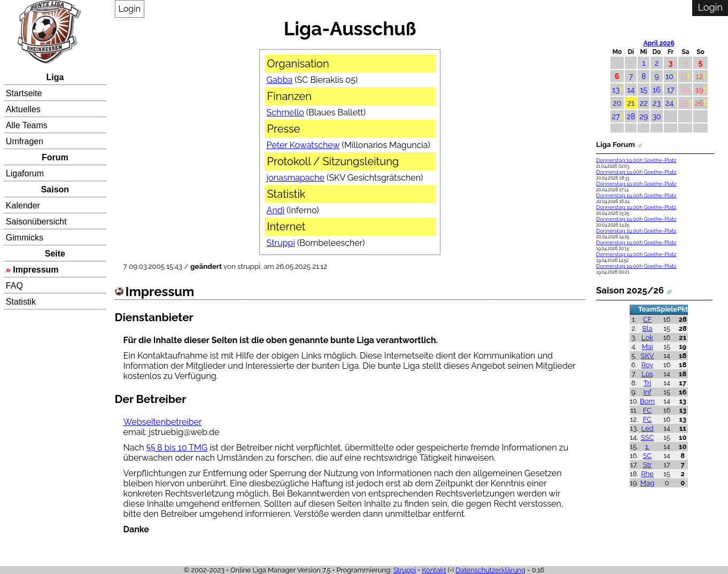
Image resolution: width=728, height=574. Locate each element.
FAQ (14, 286)
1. (647, 447)
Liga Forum (615, 144)
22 (644, 103)
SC (648, 456)
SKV (648, 356)
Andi (276, 210)
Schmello (285, 113)
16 (657, 90)
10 (669, 76)
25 (684, 103)
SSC (648, 437)
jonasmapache (296, 178)
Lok (647, 338)
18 (686, 90)
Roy (648, 365)
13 (616, 90)
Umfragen (25, 141)
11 (684, 76)
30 (657, 116)
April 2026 (659, 43)
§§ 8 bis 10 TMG (177, 448)
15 (644, 90)
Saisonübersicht (36, 222)
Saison (55, 189)
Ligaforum (25, 173)
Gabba (280, 80)
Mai (647, 347)
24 (669, 103)
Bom (647, 401)
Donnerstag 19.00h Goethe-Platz (636, 160)
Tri (647, 383)
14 (631, 90)
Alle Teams (27, 125)
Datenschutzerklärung (490, 570)
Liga (55, 77)
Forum (55, 157)
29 (644, 116)
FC (647, 410)
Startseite (24, 93)
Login (130, 9)
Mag (647, 483)
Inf (648, 392)
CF (648, 319)
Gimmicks (25, 238)
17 (671, 90)
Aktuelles (23, 109)
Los (647, 374)
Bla (647, 328)
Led (647, 428)
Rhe (647, 474)
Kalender (23, 205)
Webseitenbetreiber (163, 422)
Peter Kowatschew (303, 145)
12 (699, 76)
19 (699, 90)
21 (631, 103)
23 (657, 103)
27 (616, 116)
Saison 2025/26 (630, 290)
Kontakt (434, 570)
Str (648, 465)
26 (699, 103)
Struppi (281, 243)
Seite (55, 254)
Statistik (21, 302)
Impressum (36, 270)
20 (617, 103)
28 (631, 116)
